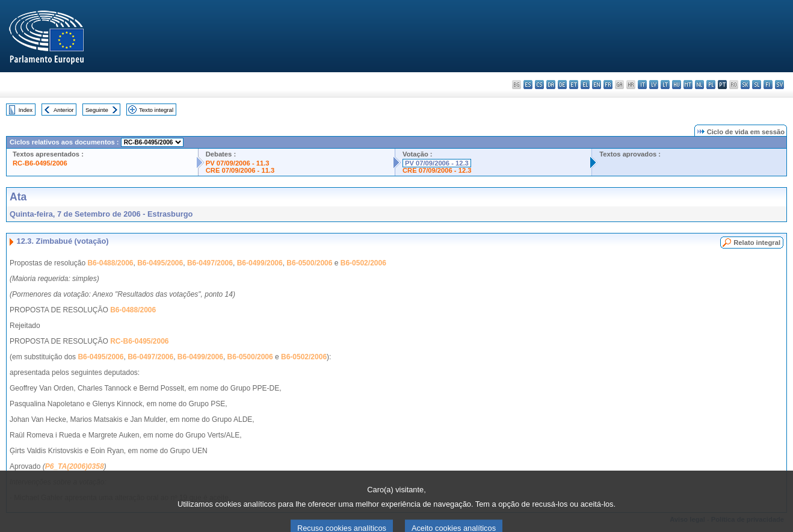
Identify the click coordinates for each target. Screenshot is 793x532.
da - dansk (551, 85)
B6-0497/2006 (210, 263)
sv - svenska (779, 85)
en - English (597, 85)
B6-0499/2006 (260, 263)
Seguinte (97, 110)
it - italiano (642, 85)
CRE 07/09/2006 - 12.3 (437, 170)
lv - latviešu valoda (654, 85)
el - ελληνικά (585, 85)
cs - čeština (539, 85)
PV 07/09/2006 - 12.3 (437, 163)
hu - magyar (677, 85)
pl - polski (711, 85)
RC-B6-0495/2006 (40, 163)
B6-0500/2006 (309, 263)
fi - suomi (768, 85)
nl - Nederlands (699, 85)
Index (26, 110)
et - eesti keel (574, 85)
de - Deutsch (562, 85)
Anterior (64, 110)
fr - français (608, 85)
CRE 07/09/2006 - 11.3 (240, 170)
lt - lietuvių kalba (665, 85)
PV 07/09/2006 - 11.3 (238, 163)
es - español (528, 85)
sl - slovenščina (757, 85)
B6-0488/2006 (110, 263)
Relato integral (757, 243)
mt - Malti (688, 85)
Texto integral (156, 110)
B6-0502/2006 (363, 263)
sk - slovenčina (745, 85)
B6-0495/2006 (160, 263)
